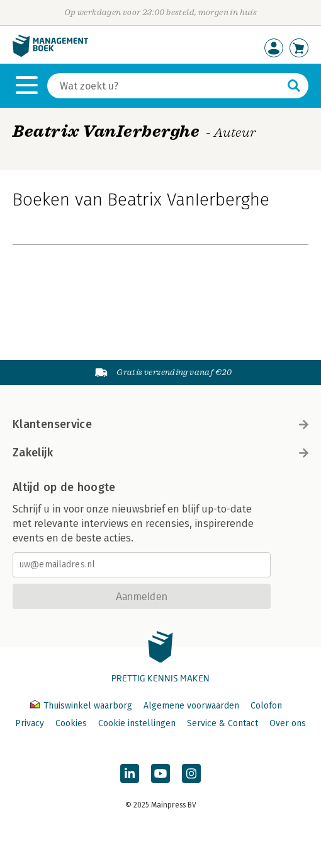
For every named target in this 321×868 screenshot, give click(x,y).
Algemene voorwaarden (191, 706)
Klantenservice (160, 424)
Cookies (71, 723)
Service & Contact (222, 723)
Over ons (288, 723)
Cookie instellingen (137, 723)
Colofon (266, 706)
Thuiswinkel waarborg (82, 706)
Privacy (30, 723)
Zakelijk (160, 453)
